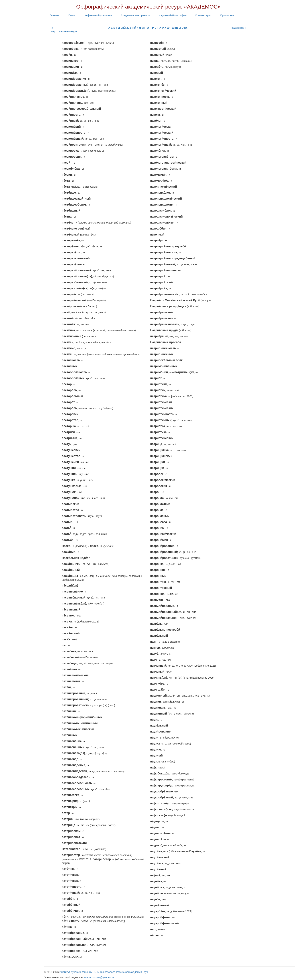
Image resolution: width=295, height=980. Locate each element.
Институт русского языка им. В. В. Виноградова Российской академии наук (104, 972)
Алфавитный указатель (98, 15)
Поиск (72, 15)
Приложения (228, 15)
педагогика (238, 28)
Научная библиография (173, 15)
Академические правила (135, 15)
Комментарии (203, 15)
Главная (55, 15)
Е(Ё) (123, 28)
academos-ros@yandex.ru (99, 977)
